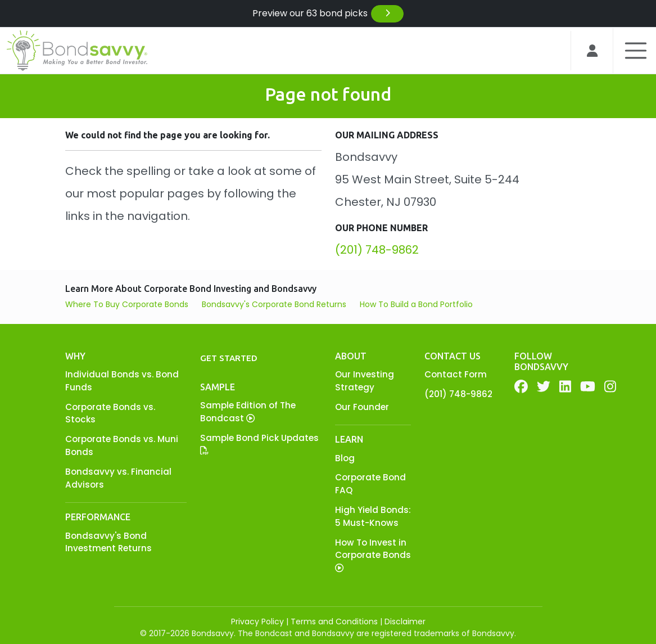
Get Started (229, 358)
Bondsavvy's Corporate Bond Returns (274, 304)
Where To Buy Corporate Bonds (127, 304)
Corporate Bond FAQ (370, 484)
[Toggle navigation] (631, 51)
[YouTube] (588, 387)
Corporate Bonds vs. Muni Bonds (122, 445)
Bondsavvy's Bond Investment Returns (108, 542)
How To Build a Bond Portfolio (416, 304)
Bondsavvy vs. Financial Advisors (118, 478)
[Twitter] (544, 387)
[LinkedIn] (565, 387)
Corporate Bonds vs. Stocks (110, 413)
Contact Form (456, 374)
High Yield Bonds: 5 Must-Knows (373, 516)
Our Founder (362, 407)
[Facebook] (521, 387)
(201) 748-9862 (377, 250)
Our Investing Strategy (365, 381)
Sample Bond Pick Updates (259, 443)
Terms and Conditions (334, 622)
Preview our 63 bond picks (328, 14)
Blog (345, 458)
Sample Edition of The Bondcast (248, 412)
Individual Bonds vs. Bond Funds (122, 381)
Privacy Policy (257, 622)
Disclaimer (405, 622)
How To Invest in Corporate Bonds (373, 554)
